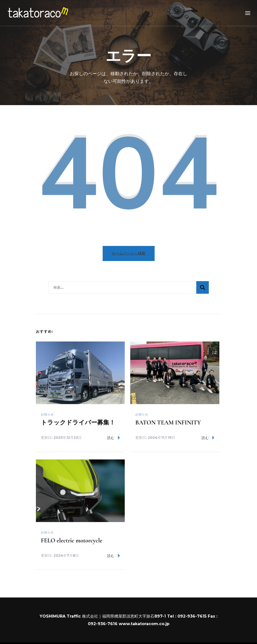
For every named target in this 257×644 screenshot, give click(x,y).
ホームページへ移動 (129, 253)
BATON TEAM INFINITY (168, 423)
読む (114, 438)
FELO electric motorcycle (72, 541)
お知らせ (47, 414)
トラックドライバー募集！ (78, 423)
